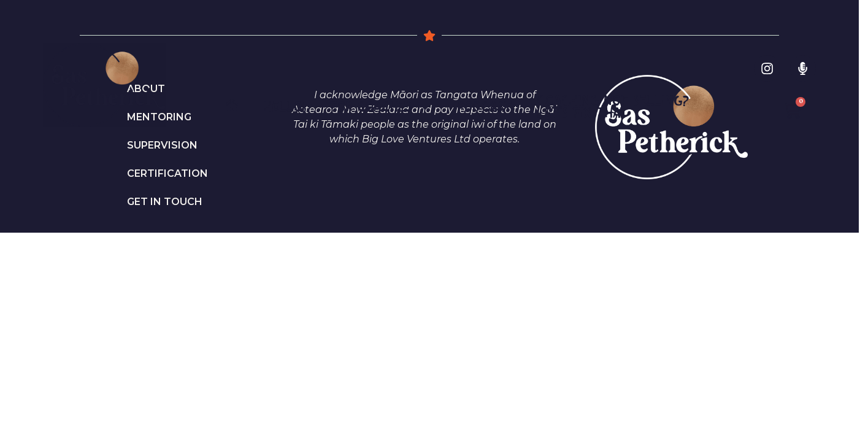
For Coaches (381, 107)
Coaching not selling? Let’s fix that (613, 107)
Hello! (284, 107)
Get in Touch (165, 202)
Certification (167, 173)
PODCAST (485, 107)
